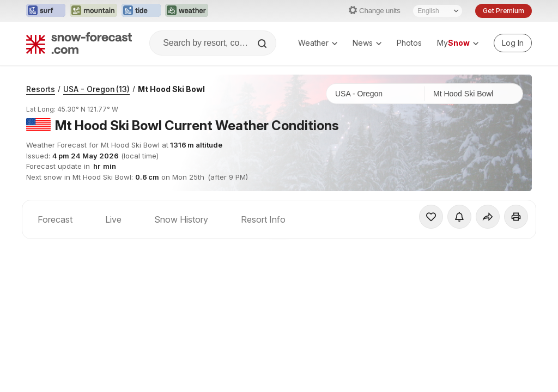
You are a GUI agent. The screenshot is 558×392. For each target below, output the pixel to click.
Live (113, 219)
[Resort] (474, 94)
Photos (409, 43)
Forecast (55, 219)
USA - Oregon (96, 89)
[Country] (375, 94)
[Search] (263, 44)
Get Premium (504, 11)
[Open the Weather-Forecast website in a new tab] (187, 11)
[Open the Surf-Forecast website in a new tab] (46, 11)
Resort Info (263, 219)
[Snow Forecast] (79, 43)
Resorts (41, 89)
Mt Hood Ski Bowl (171, 89)
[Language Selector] (438, 11)
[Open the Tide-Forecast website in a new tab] (141, 11)
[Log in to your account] (513, 43)
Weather (318, 43)
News (367, 43)
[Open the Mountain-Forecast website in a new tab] (93, 11)
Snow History (181, 219)
